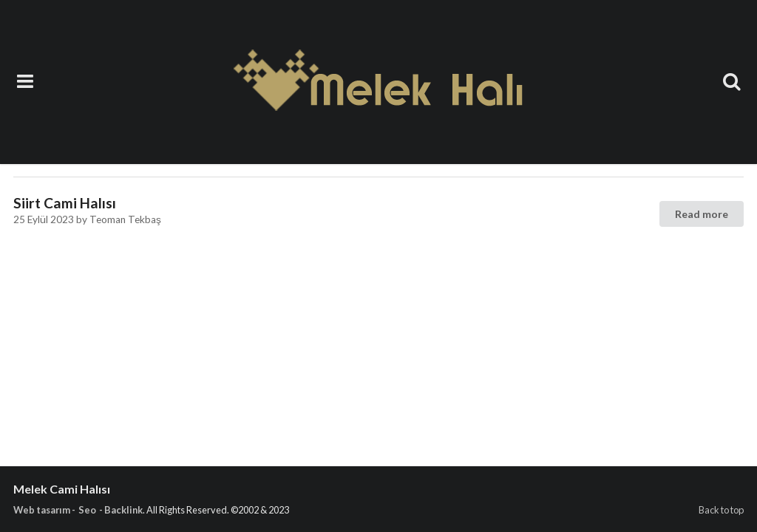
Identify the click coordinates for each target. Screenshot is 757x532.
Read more (702, 214)
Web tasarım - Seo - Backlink (78, 510)
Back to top (721, 510)
